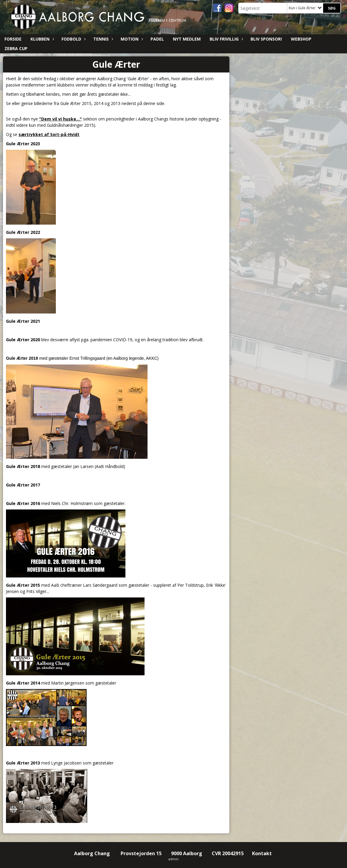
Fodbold (73, 39)
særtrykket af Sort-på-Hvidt (49, 134)
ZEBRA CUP (16, 48)
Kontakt (262, 853)
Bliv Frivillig (226, 39)
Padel (157, 39)
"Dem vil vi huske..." (60, 119)
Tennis (102, 39)
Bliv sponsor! (266, 39)
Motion (131, 39)
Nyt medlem (187, 39)
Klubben (42, 39)
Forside (13, 39)
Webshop (301, 39)
